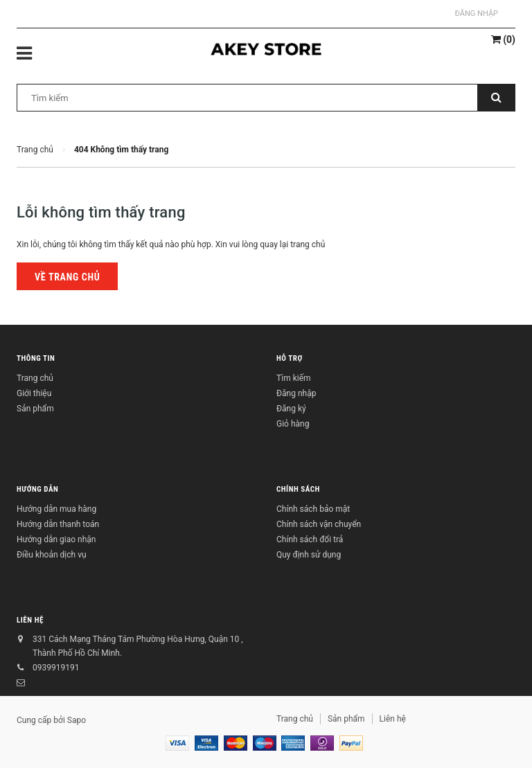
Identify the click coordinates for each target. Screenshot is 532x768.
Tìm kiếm (294, 378)
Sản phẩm (35, 409)
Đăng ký (291, 409)
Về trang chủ (67, 277)
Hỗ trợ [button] (290, 358)
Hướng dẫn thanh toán (58, 524)
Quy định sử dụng (309, 555)
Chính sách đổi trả (310, 539)
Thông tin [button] (36, 358)
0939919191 (56, 668)
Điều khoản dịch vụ (52, 555)
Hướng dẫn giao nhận (56, 539)
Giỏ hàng (293, 424)
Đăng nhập (477, 14)
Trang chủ (35, 378)
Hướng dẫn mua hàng (56, 509)
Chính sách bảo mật (313, 509)
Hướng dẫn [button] (37, 489)
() (503, 39)
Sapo (77, 720)
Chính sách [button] (298, 489)
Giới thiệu (34, 393)
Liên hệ (30, 620)
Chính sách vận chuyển (319, 524)
